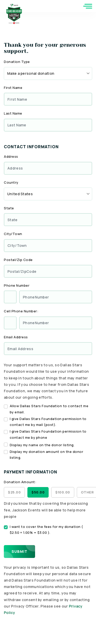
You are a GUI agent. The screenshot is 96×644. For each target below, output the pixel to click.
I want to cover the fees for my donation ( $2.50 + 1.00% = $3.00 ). (46, 530)
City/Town (13, 234)
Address (11, 156)
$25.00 (14, 492)
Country (11, 182)
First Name (13, 88)
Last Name (13, 113)
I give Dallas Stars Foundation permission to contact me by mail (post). (48, 422)
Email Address (16, 337)
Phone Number (17, 285)
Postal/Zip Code (18, 260)
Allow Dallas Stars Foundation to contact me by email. (49, 409)
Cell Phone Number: (21, 311)
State (9, 208)
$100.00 (63, 492)
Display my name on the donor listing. (42, 445)
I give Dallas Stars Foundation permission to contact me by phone (48, 434)
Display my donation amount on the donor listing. (47, 455)
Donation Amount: (20, 482)
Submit (19, 551)
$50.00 (38, 492)
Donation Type (17, 62)
